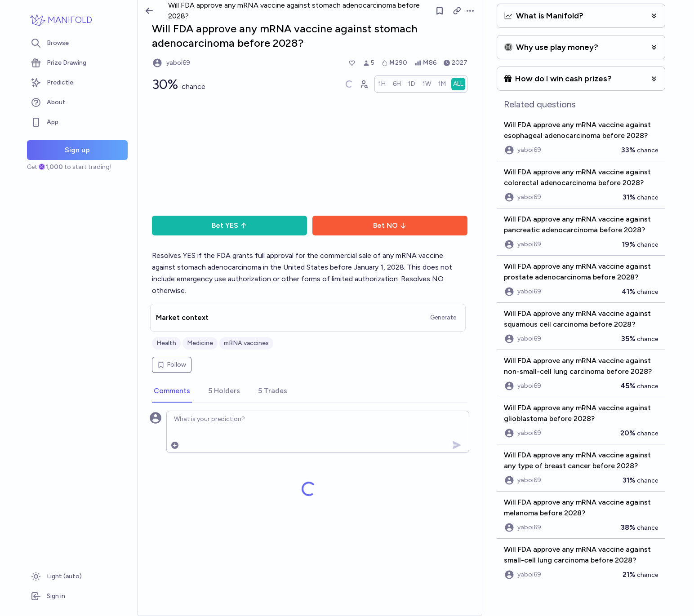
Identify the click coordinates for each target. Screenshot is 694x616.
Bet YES (229, 225)
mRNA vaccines (246, 343)
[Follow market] (440, 11)
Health (166, 343)
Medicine (200, 343)
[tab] (172, 391)
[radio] (382, 84)
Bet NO (390, 225)
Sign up (77, 150)
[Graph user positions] (364, 84)
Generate (443, 317)
